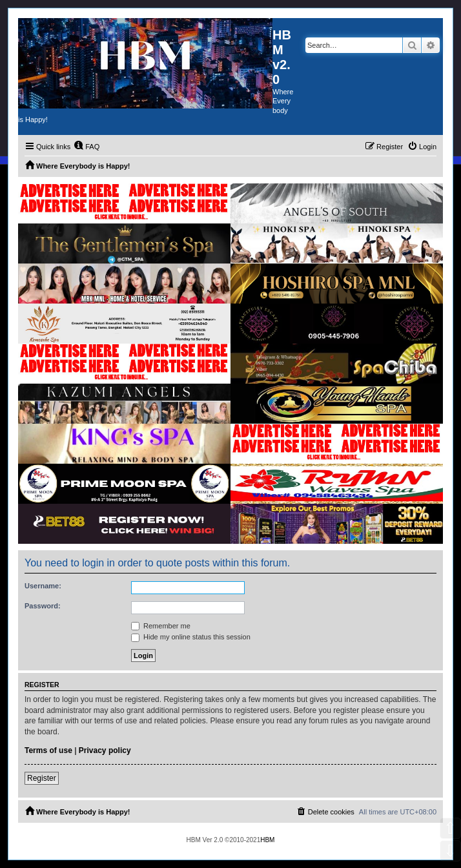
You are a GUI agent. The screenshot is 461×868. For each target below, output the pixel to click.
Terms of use (48, 750)
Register (42, 778)
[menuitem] (87, 147)
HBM (267, 840)
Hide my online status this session (191, 637)
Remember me (161, 626)
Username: (43, 586)
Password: (43, 606)
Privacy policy (105, 750)
